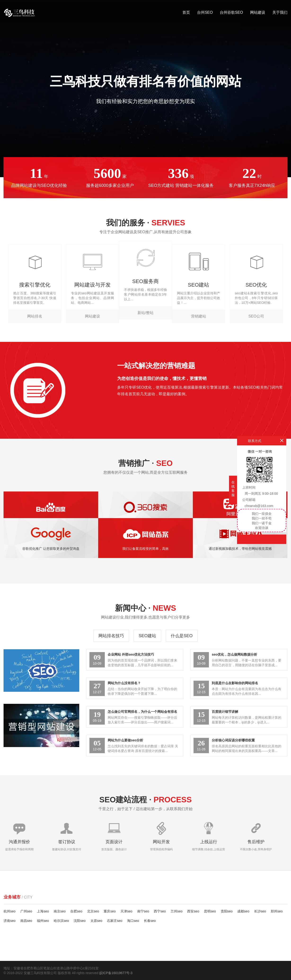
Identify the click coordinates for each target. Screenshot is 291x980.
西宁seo (160, 911)
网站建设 (258, 12)
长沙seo (260, 911)
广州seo (26, 911)
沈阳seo (80, 921)
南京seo (60, 911)
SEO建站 (147, 636)
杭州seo (10, 911)
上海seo (43, 911)
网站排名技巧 (111, 636)
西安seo (193, 911)
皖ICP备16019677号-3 (116, 973)
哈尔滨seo (61, 921)
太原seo (96, 921)
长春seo (150, 921)
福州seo (43, 921)
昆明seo (210, 911)
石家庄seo (115, 921)
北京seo (93, 911)
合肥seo (76, 911)
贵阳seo (227, 911)
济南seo (10, 921)
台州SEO (205, 12)
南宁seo (143, 911)
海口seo (133, 921)
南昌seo (26, 921)
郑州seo (277, 911)
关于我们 (280, 12)
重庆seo (110, 911)
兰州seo (177, 911)
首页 (186, 12)
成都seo (243, 911)
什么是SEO (182, 636)
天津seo (126, 911)
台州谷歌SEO (231, 12)
